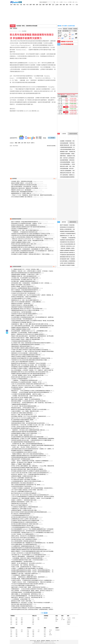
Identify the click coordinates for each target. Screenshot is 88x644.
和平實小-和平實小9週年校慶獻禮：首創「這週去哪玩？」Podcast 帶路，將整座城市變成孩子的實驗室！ (37, 466)
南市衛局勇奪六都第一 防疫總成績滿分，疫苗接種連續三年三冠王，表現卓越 (30, 249)
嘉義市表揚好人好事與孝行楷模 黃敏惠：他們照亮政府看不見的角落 (28, 587)
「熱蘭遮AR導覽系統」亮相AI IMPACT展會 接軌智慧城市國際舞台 (28, 454)
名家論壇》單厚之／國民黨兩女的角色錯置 (22, 181)
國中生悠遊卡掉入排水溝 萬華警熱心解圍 (21, 398)
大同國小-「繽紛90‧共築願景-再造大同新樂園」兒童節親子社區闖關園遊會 (30, 461)
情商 (22, 620)
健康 (43, 5)
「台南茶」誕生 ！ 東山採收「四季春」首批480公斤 (24, 447)
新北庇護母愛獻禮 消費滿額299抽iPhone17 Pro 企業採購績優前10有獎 (30, 331)
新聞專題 (46, 616)
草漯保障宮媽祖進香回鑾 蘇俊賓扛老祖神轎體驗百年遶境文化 (26, 457)
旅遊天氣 (69, 621)
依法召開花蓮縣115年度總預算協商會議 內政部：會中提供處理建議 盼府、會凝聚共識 (32, 251)
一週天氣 (69, 620)
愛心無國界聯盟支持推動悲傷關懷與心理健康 (22, 420)
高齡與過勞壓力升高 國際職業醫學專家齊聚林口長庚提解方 (26, 345)
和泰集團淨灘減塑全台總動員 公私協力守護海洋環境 (24, 433)
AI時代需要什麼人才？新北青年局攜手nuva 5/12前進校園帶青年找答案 (28, 555)
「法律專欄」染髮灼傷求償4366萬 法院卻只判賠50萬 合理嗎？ (27, 396)
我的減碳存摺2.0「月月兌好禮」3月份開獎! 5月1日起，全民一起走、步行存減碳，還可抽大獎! (34, 425)
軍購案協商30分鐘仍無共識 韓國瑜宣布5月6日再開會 (25, 188)
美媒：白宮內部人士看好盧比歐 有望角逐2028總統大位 (73, 158)
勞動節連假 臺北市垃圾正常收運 (19, 504)
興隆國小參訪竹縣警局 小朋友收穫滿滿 (21, 285)
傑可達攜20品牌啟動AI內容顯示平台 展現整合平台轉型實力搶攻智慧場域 (29, 471)
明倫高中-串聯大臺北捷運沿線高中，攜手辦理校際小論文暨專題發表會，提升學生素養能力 (33, 336)
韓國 (16, 143)
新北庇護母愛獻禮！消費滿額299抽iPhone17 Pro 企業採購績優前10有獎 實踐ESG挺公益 (33, 533)
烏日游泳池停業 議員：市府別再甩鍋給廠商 (22, 319)
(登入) (77, 2)
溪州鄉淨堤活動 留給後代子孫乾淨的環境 (21, 486)
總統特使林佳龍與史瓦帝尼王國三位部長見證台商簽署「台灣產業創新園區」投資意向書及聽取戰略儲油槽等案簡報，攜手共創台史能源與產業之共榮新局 (49, 609)
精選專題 (46, 618)
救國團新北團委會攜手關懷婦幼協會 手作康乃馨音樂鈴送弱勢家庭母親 (28, 456)
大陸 (77, 5)
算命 (56, 618)
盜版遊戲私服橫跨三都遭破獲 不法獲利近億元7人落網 (25, 275)
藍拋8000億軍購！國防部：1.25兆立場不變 (22, 183)
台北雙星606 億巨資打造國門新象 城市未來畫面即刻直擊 (25, 521)
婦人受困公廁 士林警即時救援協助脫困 (21, 514)
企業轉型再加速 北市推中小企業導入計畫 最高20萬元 (24, 519)
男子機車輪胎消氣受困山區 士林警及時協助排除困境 (24, 522)
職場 (34, 5)
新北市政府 (24, 31)
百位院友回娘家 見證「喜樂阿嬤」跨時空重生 (23, 565)
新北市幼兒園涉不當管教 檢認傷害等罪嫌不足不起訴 (29, 26)
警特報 (74, 618)
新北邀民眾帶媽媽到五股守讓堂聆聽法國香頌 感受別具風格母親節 (27, 437)
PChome (65, 2)
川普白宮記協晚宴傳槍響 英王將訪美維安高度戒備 (71, 149)
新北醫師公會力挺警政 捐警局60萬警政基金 (22, 413)
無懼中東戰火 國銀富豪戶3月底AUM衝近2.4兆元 (71, 156)
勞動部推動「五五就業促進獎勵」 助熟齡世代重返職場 (25, 333)
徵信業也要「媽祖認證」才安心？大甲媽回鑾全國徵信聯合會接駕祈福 (28, 474)
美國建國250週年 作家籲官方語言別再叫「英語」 (72, 152)
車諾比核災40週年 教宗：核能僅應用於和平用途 (71, 166)
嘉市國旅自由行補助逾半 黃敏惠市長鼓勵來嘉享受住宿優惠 (26, 387)
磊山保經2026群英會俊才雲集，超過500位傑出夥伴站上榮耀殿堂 (27, 469)
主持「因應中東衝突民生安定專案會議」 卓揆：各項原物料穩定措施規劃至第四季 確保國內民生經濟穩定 (37, 326)
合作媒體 (70, 2)
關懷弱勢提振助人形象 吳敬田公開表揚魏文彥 (22, 483)
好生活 (50, 630)
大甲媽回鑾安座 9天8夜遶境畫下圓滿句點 (21, 322)
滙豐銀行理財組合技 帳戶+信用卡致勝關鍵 (70, 145)
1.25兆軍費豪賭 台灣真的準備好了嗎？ (21, 599)
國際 (31, 5)
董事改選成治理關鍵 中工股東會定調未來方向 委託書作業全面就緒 (28, 401)
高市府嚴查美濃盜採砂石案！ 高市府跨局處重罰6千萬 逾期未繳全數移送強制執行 (31, 531)
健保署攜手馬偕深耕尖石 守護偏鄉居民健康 (22, 451)
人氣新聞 (62, 134)
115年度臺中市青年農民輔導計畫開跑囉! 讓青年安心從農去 (26, 394)
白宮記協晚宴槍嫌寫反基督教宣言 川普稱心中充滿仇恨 (73, 177)
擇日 (56, 621)
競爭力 (33, 143)
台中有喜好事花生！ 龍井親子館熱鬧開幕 (21, 312)
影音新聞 (12, 628)
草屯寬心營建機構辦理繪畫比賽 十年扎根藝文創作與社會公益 (27, 596)
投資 (45, 633)
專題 (15, 5)
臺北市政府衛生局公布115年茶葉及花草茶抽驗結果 (24, 493)
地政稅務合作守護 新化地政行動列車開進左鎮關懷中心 (25, 314)
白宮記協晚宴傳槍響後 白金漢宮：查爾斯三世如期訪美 (73, 162)
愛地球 (50, 635)
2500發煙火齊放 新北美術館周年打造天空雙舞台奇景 (25, 278)
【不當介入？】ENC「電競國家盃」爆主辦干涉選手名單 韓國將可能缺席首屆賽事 (32, 195)
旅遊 (64, 5)
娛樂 (47, 5)
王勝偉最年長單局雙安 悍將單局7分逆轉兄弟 (71, 154)
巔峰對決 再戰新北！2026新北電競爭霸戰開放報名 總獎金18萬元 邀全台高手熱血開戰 (32, 551)
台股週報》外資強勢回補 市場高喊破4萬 (70, 141)
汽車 (70, 5)
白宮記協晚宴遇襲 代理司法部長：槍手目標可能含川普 (73, 143)
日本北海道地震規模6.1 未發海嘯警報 (69, 164)
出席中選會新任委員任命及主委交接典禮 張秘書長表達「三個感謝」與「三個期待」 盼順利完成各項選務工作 (38, 449)
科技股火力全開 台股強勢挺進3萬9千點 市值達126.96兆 (26, 567)
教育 (25, 143)
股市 (57, 2)
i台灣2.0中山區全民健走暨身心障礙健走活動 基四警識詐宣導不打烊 (28, 237)
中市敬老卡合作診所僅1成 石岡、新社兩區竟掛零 (23, 293)
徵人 (58, 641)
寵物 (22, 618)
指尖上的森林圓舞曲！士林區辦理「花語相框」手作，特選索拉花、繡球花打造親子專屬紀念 (34, 370)
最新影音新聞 (73, 222)
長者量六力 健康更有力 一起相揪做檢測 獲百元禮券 (24, 500)
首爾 (19, 143)
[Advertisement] (33, 158)
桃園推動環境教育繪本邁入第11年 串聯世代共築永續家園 (25, 310)
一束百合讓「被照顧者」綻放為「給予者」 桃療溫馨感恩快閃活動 (27, 241)
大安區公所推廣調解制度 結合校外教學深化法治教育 (24, 452)
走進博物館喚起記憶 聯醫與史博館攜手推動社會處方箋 (25, 468)
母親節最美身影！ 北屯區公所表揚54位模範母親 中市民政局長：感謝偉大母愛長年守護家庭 (34, 589)
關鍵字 (57, 628)
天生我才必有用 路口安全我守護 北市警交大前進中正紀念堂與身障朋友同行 (30, 473)
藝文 (50, 632)
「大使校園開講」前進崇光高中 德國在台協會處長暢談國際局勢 (27, 558)
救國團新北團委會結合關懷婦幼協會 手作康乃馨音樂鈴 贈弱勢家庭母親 (29, 328)
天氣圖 (68, 624)
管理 (45, 635)
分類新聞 (12, 616)
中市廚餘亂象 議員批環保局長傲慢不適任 (69, 255)
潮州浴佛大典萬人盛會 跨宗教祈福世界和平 (22, 604)
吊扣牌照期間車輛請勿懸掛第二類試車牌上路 (22, 526)
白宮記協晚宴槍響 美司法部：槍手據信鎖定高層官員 (72, 169)
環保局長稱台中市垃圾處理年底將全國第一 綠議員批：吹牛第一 (27, 223)
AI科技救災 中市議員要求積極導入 (68, 234)
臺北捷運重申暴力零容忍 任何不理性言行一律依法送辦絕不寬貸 (27, 309)
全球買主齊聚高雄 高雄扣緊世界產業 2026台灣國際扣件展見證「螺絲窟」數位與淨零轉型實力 (34, 321)
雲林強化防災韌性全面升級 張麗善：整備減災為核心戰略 (26, 338)
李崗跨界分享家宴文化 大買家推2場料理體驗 (22, 305)
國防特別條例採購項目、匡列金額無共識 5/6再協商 (24, 187)
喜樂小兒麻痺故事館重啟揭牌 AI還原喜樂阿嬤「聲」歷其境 (26, 485)
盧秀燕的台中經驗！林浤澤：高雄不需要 (21, 601)
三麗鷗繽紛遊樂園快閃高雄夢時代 (20, 404)
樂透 (62, 618)
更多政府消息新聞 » (52, 146)
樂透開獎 (75, 29)
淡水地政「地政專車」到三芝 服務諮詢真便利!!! (23, 534)
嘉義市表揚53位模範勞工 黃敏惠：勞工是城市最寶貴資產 (26, 399)
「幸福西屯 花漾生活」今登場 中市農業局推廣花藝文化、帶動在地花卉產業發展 (31, 582)
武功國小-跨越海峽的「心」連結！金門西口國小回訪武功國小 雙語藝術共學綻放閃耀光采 (33, 351)
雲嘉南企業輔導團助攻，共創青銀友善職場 (22, 562)
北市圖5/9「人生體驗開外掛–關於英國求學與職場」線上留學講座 (27, 568)
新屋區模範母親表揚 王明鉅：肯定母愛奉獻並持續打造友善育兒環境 (28, 423)
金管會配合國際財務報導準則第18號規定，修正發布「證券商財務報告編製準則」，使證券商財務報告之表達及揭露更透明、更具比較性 (44, 570)
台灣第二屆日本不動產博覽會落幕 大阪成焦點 (70, 263)
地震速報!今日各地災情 (67, 41)
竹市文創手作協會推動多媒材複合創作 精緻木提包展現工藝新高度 (27, 584)
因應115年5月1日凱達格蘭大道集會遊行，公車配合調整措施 (26, 302)
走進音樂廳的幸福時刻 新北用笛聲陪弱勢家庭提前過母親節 (26, 548)
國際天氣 (69, 623)
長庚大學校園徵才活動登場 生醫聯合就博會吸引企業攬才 (25, 348)
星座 (40, 5)
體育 (50, 5)
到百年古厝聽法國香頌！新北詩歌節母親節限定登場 (24, 545)
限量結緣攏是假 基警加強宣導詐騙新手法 (21, 346)
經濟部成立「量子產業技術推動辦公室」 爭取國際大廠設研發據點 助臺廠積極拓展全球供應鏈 (34, 445)
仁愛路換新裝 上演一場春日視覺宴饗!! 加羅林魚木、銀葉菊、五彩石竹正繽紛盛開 (31, 498)
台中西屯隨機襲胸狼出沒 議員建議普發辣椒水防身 (24, 292)
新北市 (29, 143)
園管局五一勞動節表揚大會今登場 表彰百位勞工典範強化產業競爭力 (28, 334)
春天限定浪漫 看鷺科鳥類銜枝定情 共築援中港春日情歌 (25, 517)
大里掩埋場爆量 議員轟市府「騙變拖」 (21, 421)
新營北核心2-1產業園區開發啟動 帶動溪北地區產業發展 (25, 288)
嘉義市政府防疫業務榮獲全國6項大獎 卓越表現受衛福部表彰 (26, 273)
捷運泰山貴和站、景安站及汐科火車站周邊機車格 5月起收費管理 (27, 536)
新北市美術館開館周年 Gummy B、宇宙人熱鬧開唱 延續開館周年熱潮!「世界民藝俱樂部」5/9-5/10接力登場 (38, 529)
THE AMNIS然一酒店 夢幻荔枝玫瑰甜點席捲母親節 (24, 406)
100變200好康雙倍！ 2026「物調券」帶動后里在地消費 (25, 411)
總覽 (45, 630)
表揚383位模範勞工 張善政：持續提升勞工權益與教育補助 (26, 339)
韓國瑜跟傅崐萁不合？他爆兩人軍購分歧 (21, 193)
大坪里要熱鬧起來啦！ (17, 389)
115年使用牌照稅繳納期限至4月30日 (20, 515)
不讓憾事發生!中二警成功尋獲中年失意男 (21, 509)
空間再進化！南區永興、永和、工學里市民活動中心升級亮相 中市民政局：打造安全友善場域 (34, 271)
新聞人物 (34, 616)
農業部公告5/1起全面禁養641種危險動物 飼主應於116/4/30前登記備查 (29, 410)
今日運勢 (64, 26)
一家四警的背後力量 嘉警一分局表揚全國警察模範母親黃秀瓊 (27, 444)
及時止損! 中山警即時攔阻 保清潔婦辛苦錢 (22, 492)
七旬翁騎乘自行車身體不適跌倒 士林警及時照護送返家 (25, 507)
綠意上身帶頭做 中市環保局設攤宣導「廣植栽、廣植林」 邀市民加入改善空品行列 (32, 591)
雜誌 (67, 5)
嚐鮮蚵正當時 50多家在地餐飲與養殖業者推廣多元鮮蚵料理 (26, 355)
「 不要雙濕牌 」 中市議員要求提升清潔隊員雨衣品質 (72, 238)
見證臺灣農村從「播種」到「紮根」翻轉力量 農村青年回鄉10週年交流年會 (30, 324)
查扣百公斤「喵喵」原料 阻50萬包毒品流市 (22, 415)
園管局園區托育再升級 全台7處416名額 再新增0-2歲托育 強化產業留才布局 (30, 247)
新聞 (11, 28)
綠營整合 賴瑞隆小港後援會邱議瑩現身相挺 (22, 606)
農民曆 (60, 26)
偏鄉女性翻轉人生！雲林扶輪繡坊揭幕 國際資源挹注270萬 (26, 594)
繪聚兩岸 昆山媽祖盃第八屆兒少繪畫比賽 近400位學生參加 (27, 462)
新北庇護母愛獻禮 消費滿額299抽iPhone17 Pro (23, 428)
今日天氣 (60, 29)
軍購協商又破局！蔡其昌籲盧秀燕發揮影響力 (22, 192)
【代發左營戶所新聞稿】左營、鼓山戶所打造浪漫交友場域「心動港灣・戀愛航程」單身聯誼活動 (35, 295)
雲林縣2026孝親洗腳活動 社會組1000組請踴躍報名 (72, 229)
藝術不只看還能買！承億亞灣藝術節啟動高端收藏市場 (72, 225)
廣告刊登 (38, 641)
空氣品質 (65, 29)
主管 (22, 143)
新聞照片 (29, 628)
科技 (27, 5)
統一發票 (63, 620)
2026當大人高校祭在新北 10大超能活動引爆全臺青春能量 (25, 553)
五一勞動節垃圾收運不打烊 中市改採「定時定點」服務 (25, 269)
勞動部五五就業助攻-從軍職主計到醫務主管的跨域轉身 (25, 357)
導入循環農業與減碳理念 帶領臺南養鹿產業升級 (23, 442)
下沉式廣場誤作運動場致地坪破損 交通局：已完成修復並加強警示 (27, 560)
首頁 (11, 5)
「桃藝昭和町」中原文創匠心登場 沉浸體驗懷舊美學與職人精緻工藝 (28, 430)
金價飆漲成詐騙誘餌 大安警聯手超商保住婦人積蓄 (24, 476)
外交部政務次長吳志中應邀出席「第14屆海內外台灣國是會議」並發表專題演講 (31, 608)
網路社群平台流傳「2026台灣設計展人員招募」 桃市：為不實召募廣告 (29, 365)
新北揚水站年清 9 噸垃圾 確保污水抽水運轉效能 (23, 538)
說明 (73, 2)
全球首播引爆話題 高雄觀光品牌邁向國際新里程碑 (24, 579)
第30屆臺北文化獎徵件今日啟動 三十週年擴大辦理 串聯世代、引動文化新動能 (30, 254)
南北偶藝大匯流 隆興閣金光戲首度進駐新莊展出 (23, 281)
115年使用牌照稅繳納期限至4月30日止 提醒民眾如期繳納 (25, 527)
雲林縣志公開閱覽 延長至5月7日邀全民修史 (22, 286)
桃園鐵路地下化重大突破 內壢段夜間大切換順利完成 (24, 574)
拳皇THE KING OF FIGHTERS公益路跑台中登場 (23, 418)
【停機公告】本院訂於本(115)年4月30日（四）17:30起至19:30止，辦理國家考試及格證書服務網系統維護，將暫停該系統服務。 (43, 239)
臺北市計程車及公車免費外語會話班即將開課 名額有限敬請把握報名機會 (29, 512)
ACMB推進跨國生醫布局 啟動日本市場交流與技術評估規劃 (26, 481)
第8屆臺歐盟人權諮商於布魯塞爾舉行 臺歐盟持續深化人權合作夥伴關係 (29, 367)
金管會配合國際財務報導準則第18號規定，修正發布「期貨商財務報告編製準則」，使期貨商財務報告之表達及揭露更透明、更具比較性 (44, 572)
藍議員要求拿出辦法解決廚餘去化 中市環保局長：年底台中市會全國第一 (29, 363)
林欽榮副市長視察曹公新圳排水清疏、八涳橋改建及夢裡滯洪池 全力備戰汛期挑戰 (31, 440)
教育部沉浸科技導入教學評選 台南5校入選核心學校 (72, 253)
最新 (11, 618)
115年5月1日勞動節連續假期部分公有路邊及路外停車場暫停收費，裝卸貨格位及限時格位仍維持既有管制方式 (38, 497)
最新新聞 (62, 222)
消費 (61, 5)
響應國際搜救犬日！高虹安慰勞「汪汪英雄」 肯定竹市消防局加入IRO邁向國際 (31, 603)
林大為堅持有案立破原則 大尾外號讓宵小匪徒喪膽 (24, 480)
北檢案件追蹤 (71, 26)
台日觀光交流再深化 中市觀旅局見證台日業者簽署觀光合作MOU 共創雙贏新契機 (31, 580)
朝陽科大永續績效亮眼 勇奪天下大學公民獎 (22, 316)
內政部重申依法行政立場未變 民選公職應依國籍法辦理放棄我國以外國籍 (29, 235)
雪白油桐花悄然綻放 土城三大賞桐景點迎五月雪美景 (24, 539)
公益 (50, 633)
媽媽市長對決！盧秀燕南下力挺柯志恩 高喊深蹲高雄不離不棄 (27, 597)
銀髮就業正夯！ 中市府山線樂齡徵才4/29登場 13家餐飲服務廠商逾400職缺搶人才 (32, 391)
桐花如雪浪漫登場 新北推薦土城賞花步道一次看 (23, 280)
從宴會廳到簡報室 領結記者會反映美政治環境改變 (72, 160)
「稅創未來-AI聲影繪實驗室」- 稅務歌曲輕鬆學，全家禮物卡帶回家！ (28, 556)
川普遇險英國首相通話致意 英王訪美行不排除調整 (72, 147)
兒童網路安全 (48, 641)
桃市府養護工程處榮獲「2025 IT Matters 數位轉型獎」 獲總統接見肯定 (29, 416)
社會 (21, 5)
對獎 (62, 616)
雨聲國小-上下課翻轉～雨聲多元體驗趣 (21, 464)
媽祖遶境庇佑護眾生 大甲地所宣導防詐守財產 (23, 408)
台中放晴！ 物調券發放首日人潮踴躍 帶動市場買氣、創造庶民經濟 (28, 577)
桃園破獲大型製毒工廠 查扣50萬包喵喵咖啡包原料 (24, 276)
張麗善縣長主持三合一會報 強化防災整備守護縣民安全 (73, 236)
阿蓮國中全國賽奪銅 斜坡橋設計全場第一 (69, 250)
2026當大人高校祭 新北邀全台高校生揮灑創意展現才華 (25, 427)
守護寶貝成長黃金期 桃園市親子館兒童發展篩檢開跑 (24, 432)
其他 (22, 632)
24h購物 (61, 2)
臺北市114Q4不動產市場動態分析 (20, 505)
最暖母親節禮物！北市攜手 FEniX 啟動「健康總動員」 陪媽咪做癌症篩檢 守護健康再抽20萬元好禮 (35, 439)
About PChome (54, 641)
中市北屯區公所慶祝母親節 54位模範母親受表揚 (23, 586)
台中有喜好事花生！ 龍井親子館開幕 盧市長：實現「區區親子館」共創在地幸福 (31, 403)
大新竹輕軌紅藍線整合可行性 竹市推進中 (21, 298)
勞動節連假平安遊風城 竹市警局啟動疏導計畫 (22, 307)
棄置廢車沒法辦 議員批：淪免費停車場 (21, 304)
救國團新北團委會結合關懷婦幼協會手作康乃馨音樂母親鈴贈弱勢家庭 (28, 227)
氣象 (68, 616)
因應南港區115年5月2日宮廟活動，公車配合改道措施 (24, 353)
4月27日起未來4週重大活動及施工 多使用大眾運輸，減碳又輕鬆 (27, 490)
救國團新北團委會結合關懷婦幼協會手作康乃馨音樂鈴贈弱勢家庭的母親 (29, 550)
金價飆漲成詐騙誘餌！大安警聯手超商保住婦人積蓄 (24, 510)
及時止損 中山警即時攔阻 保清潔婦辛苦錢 (22, 478)
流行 (22, 624)
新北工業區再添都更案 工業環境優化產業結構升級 (24, 541)
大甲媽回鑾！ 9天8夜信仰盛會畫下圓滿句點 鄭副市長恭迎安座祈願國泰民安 (30, 392)
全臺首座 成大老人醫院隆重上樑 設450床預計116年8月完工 (27, 563)
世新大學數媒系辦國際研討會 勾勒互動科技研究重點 (24, 185)
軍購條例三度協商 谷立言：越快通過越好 (21, 190)
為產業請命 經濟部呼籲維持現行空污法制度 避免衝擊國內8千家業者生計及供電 (31, 234)
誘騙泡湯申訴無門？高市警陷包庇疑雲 (21, 459)
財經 (24, 5)
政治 (18, 5)
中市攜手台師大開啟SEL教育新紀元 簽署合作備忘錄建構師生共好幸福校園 (30, 350)
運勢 (37, 5)
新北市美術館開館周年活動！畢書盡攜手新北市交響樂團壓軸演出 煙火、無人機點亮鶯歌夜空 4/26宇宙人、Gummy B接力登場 (42, 543)
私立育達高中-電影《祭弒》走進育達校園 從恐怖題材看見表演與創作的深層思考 (31, 343)
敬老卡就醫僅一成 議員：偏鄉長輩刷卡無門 (22, 435)
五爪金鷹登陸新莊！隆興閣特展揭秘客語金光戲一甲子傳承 (26, 546)
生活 (53, 5)
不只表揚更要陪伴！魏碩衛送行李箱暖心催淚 (22, 575)
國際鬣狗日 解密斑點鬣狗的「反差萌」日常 (22, 502)
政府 (73, 5)
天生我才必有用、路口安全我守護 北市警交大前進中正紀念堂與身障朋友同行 (30, 495)
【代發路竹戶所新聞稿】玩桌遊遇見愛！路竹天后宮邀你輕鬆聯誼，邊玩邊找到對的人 (32, 488)
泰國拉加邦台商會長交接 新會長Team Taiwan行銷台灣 (73, 173)
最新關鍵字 (58, 630)
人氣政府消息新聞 (73, 134)
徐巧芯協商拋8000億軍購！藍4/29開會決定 (22, 197)
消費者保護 (43, 641)
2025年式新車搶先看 (67, 44)
